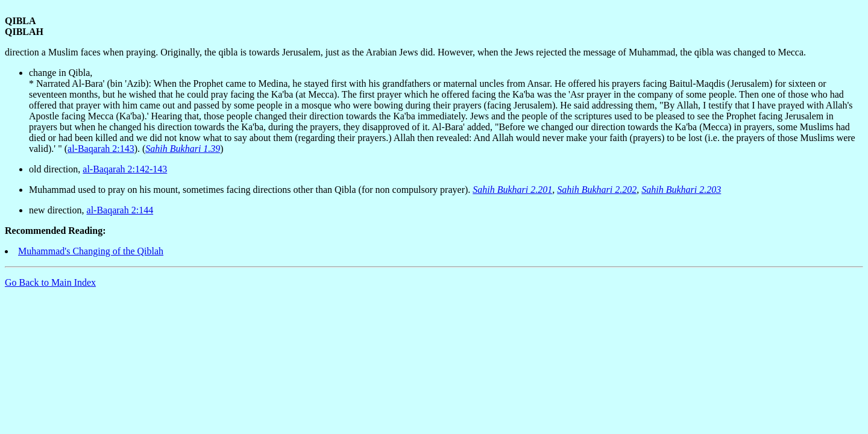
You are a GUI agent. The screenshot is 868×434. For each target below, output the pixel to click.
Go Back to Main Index (50, 282)
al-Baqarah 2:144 (120, 210)
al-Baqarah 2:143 (101, 149)
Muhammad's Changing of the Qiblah (91, 251)
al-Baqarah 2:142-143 (125, 169)
